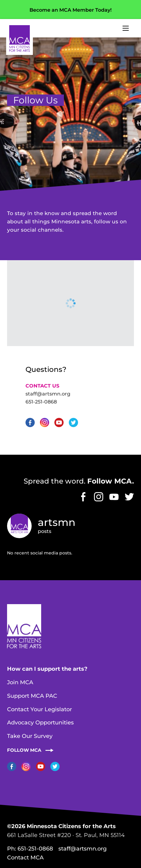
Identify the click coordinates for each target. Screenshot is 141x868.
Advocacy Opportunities (40, 723)
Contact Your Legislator (39, 709)
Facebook (30, 422)
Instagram (45, 422)
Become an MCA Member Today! (70, 10)
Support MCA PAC (32, 696)
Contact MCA (25, 858)
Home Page (20, 39)
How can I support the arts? (47, 669)
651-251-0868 (41, 402)
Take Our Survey (30, 736)
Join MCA (20, 682)
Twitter (73, 422)
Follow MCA (24, 750)
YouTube (59, 422)
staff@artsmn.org (48, 394)
